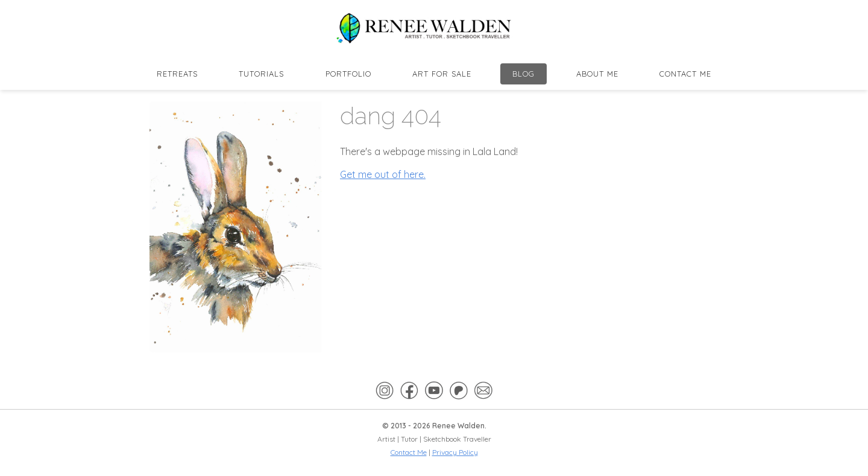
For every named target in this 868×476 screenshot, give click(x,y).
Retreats (177, 74)
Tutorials (261, 74)
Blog (524, 74)
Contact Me (685, 74)
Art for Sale (442, 74)
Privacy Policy (455, 452)
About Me (597, 74)
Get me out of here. (383, 174)
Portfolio (348, 74)
